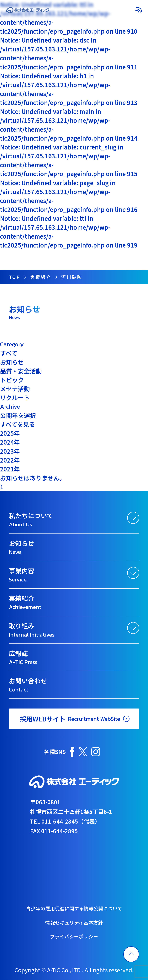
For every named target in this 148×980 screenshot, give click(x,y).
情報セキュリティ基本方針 (74, 922)
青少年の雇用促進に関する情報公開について (74, 908)
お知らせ (12, 362)
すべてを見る (18, 424)
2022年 (10, 460)
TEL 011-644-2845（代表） (65, 821)
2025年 (10, 433)
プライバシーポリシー (74, 936)
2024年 (10, 442)
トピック (12, 380)
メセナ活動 (15, 389)
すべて (9, 353)
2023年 (10, 451)
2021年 (10, 469)
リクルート (15, 397)
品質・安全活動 (21, 371)
